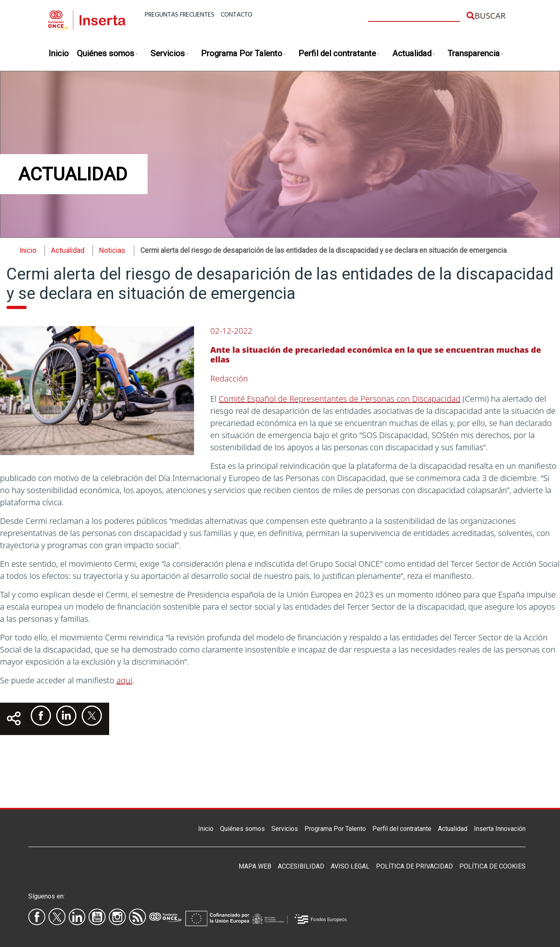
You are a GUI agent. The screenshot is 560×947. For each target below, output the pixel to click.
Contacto (237, 15)
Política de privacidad (414, 866)
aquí (124, 680)
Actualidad (414, 54)
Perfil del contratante (339, 54)
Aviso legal (350, 866)
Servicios (170, 54)
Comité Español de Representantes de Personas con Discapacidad (340, 399)
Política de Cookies (492, 866)
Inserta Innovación (500, 829)
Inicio (59, 53)
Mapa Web (255, 866)
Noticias (112, 250)
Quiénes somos (108, 54)
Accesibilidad (301, 866)
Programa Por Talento (244, 54)
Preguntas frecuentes (180, 15)
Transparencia (476, 54)
